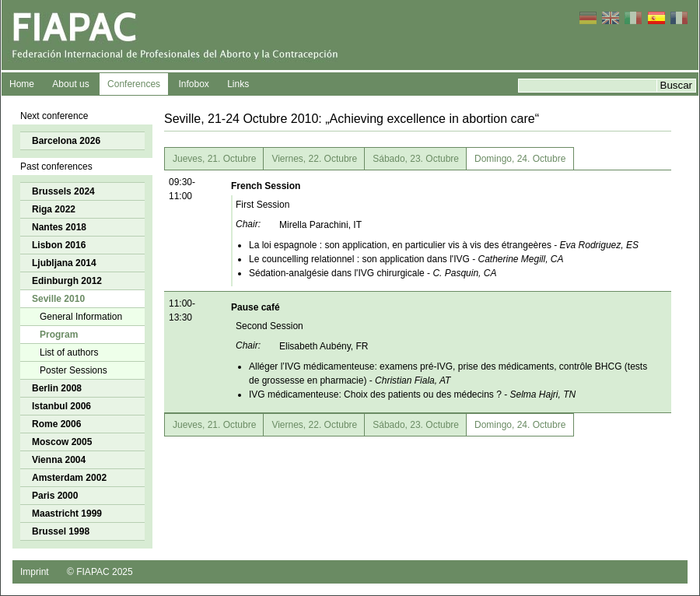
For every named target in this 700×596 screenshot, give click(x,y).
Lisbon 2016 (59, 245)
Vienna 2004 (59, 460)
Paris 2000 (55, 496)
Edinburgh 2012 (67, 281)
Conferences (134, 84)
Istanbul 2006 (61, 406)
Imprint (35, 572)
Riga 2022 (54, 209)
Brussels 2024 (63, 191)
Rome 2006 (56, 424)
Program (59, 335)
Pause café (255, 307)
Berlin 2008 (57, 388)
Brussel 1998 (61, 531)
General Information (81, 317)
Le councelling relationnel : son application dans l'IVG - (406, 259)
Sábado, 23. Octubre (416, 159)
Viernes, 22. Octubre (314, 159)
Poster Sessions (73, 370)
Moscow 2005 (62, 442)
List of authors (69, 352)
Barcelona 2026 (66, 141)
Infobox (193, 84)
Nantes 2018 (59, 227)
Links (238, 84)
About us (70, 84)
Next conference (54, 116)
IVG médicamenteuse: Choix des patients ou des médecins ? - (412, 394)
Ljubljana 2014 (64, 263)
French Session (266, 186)
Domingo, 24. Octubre (520, 159)
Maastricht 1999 (67, 514)
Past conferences (56, 167)
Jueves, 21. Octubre (214, 159)
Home (22, 84)
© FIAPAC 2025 (100, 572)
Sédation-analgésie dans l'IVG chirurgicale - (373, 273)
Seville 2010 (58, 299)
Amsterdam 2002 (69, 478)
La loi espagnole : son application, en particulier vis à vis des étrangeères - (444, 245)
